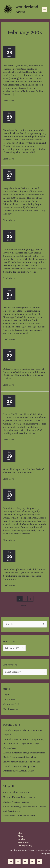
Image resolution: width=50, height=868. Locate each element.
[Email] (18, 862)
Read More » (9, 101)
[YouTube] (25, 862)
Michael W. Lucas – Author (16, 802)
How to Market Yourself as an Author (22, 762)
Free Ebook (23, 842)
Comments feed (11, 704)
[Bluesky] (39, 862)
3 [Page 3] (31, 599)
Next (25, 605)
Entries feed (9, 699)
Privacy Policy (25, 846)
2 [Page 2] (25, 599)
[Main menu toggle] (45, 9)
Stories (21, 839)
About (21, 836)
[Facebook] (11, 862)
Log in (6, 695)
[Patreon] (32, 862)
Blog (20, 833)
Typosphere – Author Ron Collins (20, 816)
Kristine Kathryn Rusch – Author (20, 797)
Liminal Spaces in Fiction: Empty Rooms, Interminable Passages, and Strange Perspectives (24, 744)
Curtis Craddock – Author (16, 792)
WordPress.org (11, 709)
